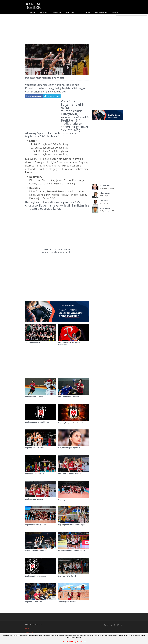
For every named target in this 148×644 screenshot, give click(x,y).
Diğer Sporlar (71, 13)
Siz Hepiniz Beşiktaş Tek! (108, 209)
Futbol (32, 13)
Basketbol (43, 13)
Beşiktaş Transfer (101, 13)
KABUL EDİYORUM (67, 642)
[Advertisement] (74, 27)
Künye (27, 628)
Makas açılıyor (108, 194)
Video (88, 13)
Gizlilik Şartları (30, 632)
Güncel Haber (56, 13)
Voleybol (115, 13)
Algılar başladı (108, 201)
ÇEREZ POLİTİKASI (81, 642)
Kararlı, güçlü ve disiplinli (108, 186)
